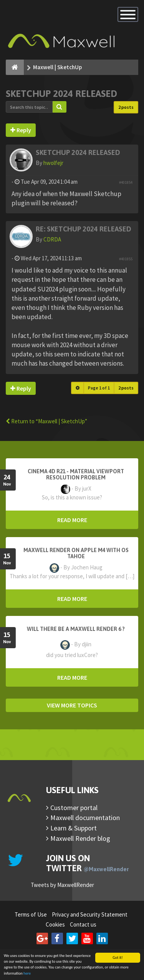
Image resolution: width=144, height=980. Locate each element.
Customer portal (74, 808)
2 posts (126, 107)
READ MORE (72, 520)
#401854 (126, 182)
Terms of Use (31, 914)
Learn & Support (74, 828)
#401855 (126, 259)
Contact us (83, 924)
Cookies (55, 924)
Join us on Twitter (87, 863)
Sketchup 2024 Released (61, 94)
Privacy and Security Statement (90, 914)
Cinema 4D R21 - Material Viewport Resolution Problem (76, 474)
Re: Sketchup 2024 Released (84, 229)
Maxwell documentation (85, 818)
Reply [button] (21, 130)
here (27, 974)
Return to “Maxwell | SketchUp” (46, 421)
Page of (99, 388)
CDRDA (52, 239)
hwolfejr (53, 163)
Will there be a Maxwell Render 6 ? (76, 629)
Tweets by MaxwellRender (62, 885)
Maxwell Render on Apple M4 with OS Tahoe (76, 553)
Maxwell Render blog (80, 838)
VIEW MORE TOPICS (72, 705)
